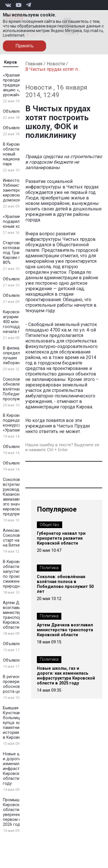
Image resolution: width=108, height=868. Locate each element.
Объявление (15, 111)
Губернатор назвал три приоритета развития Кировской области (61, 538)
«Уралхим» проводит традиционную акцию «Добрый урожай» (19, 85)
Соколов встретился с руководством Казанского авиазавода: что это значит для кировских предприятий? (19, 497)
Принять (25, 46)
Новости (56, 64)
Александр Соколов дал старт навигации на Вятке (19, 538)
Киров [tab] (11, 62)
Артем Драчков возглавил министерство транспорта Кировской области (18, 615)
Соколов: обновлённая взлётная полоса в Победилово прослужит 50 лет (65, 584)
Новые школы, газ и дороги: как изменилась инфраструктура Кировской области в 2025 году (66, 676)
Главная (34, 64)
